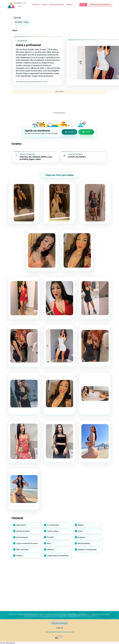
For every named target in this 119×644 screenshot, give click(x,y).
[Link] (16, 5)
